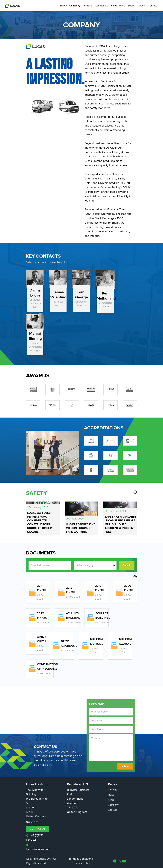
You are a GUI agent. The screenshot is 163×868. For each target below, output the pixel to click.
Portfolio (87, 6)
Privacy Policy (81, 863)
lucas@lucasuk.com (38, 847)
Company (75, 6)
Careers (141, 6)
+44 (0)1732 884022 (35, 838)
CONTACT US (38, 829)
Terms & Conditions (81, 859)
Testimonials (101, 6)
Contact (152, 6)
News (114, 6)
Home (64, 6)
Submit (127, 565)
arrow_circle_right (135, 492)
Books (131, 6)
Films (122, 6)
